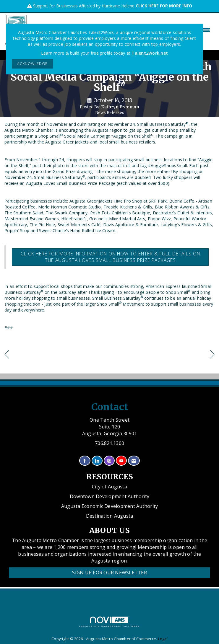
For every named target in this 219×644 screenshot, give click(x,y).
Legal (163, 639)
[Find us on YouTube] (121, 461)
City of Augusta (109, 487)
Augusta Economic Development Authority (110, 506)
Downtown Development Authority (110, 496)
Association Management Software (110, 622)
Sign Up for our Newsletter (109, 573)
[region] (212, 355)
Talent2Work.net (150, 53)
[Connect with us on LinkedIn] (97, 461)
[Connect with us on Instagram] (109, 461)
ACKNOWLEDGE (32, 64)
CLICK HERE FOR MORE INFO (164, 6)
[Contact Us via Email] (134, 461)
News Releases (110, 113)
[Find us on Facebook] (85, 461)
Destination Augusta (110, 516)
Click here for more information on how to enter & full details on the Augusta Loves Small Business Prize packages (110, 257)
